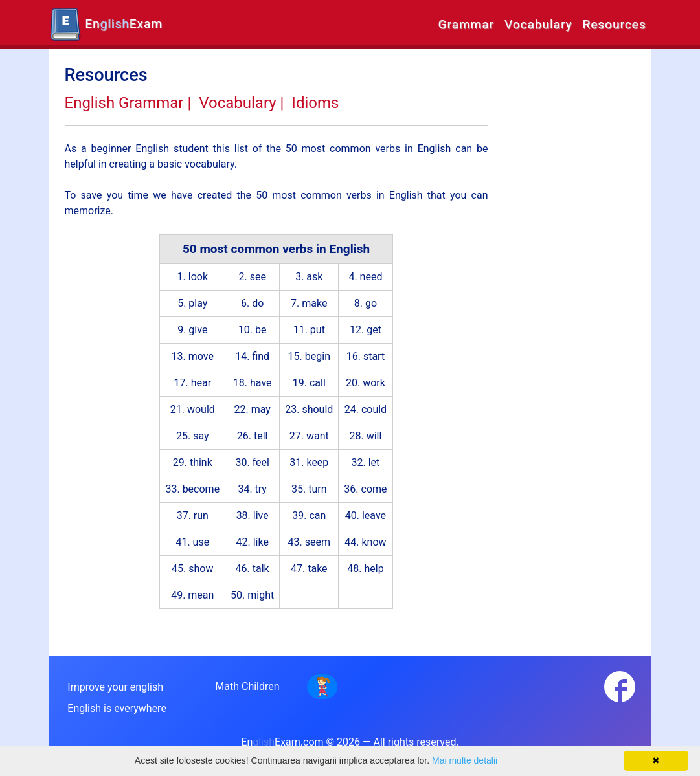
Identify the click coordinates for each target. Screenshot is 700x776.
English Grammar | (128, 103)
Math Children (247, 686)
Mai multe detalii (465, 760)
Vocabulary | (241, 103)
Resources (615, 24)
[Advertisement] (572, 259)
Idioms (315, 103)
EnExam (106, 25)
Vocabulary (538, 24)
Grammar (466, 24)
